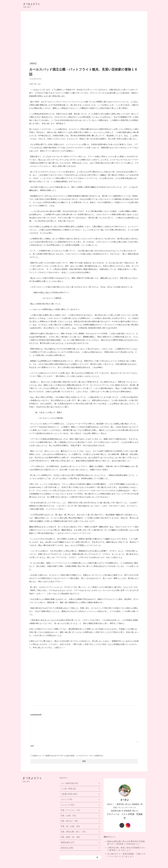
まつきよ (122, 846)
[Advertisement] (84, 38)
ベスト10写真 (126, 814)
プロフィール (114, 814)
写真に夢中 (26, 782)
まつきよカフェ (31, 4)
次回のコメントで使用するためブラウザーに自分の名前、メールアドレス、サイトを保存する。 (69, 756)
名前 (32, 746)
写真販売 (137, 814)
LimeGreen (131, 839)
